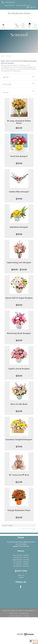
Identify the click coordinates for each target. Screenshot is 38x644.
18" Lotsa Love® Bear (19, 475)
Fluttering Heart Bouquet (19, 333)
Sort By (6, 92)
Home (3, 56)
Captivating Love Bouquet (19, 262)
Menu (3, 28)
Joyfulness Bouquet (19, 227)
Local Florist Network (15, 616)
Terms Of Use (13, 613)
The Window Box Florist (19, 13)
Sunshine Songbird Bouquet (19, 440)
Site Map (27, 616)
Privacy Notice (24, 613)
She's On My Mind (19, 404)
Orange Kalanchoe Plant (19, 510)
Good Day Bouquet (19, 156)
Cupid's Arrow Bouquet (19, 369)
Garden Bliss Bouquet (19, 192)
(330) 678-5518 (10, 2)
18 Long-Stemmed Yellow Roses (19, 122)
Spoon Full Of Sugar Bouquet (19, 298)
